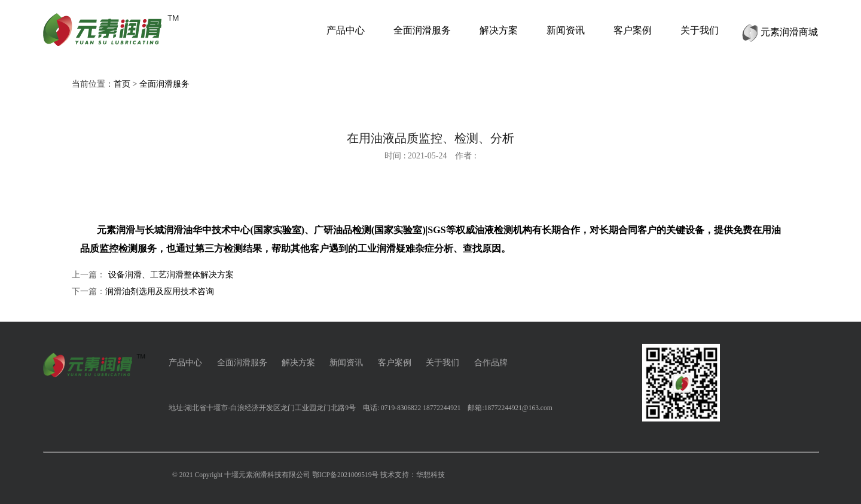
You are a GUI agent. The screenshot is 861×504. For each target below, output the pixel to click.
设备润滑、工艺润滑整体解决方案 (171, 275)
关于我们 (442, 362)
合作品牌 (491, 362)
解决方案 (298, 362)
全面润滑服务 (164, 84)
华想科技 (430, 475)
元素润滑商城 (780, 32)
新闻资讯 (346, 362)
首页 (122, 84)
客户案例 (395, 362)
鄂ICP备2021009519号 (346, 475)
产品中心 (185, 362)
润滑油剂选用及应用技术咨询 (160, 291)
